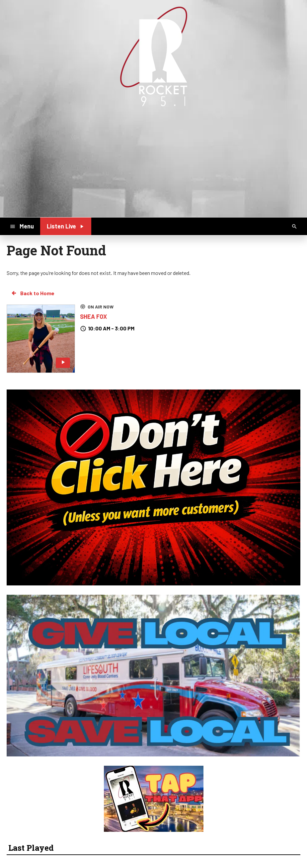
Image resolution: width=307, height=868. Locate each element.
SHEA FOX (93, 316)
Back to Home (33, 293)
